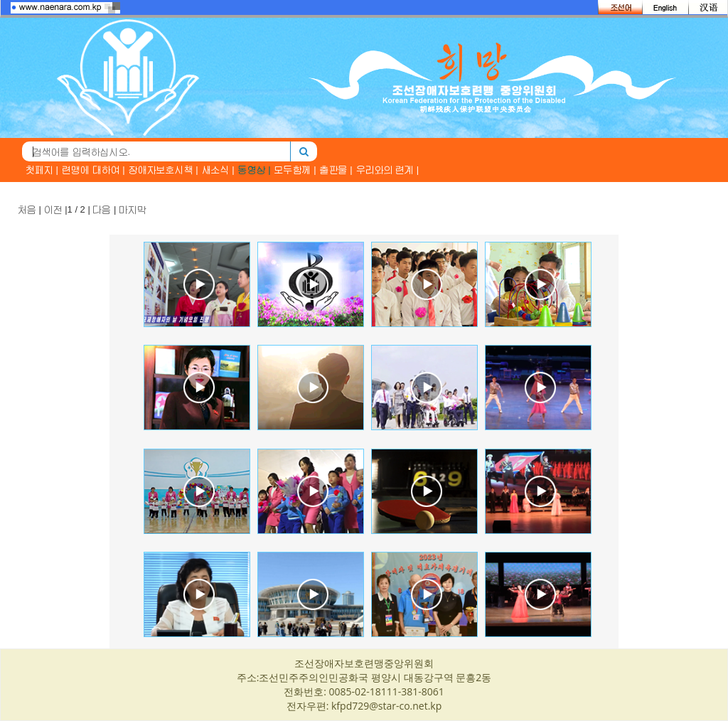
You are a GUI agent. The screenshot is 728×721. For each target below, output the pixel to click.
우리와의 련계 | (388, 170)
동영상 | (255, 170)
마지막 (133, 209)
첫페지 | (42, 170)
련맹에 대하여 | (93, 170)
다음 (102, 209)
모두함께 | (295, 170)
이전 (53, 209)
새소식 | (218, 170)
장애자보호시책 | (164, 170)
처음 (27, 209)
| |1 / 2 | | (82, 209)
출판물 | (336, 170)
